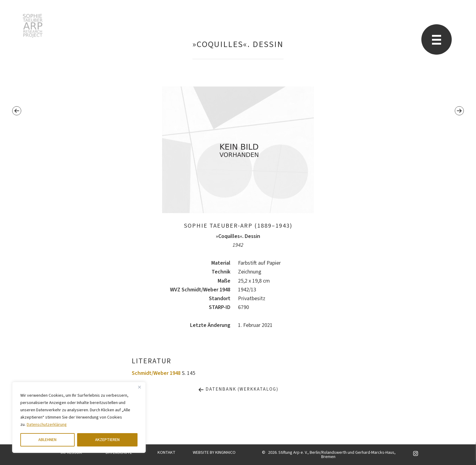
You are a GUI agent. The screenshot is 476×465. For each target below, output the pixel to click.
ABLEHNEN (47, 440)
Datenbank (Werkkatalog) (238, 389)
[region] (79, 417)
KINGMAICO (225, 453)
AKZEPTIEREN (107, 440)
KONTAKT (167, 453)
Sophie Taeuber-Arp (33, 26)
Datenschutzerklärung (47, 425)
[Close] (139, 387)
